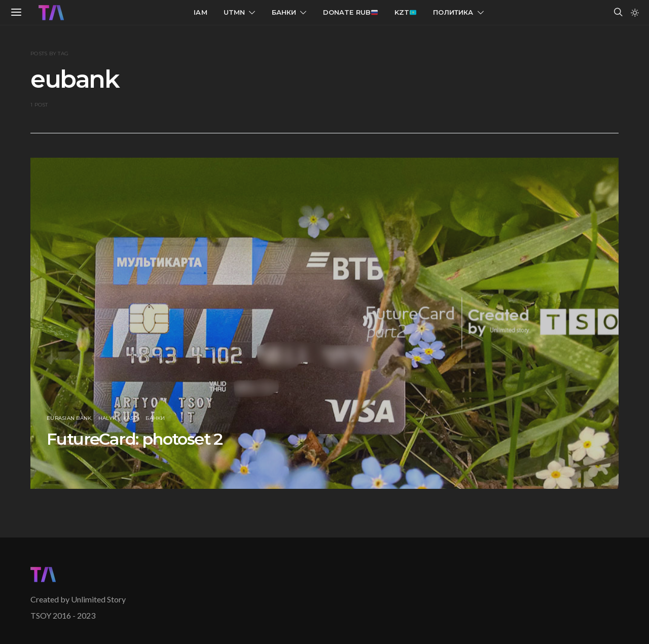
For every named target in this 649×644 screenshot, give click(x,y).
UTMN (235, 12)
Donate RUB (351, 12)
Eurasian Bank (69, 418)
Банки (284, 12)
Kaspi (131, 418)
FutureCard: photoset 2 (135, 439)
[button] (635, 13)
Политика (453, 12)
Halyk (107, 418)
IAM (201, 12)
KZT (405, 12)
